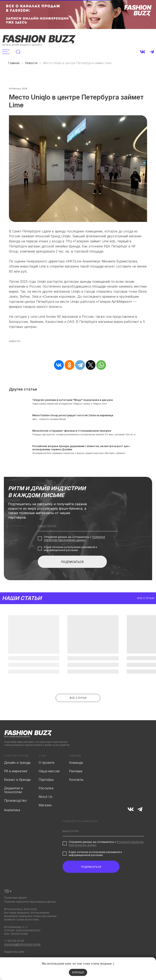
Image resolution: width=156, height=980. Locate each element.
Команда (76, 765)
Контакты (76, 782)
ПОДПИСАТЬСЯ (72, 564)
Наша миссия (49, 773)
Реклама (76, 773)
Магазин (45, 807)
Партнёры (46, 782)
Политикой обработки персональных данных (74, 540)
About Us (45, 799)
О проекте (47, 765)
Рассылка (46, 790)
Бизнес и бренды (17, 782)
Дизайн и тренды (17, 765)
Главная (14, 63)
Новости (31, 63)
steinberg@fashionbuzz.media (22, 946)
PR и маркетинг (16, 773)
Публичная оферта (15, 900)
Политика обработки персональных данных (30, 904)
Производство (15, 802)
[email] (78, 528)
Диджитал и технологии (14, 792)
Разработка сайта (14, 954)
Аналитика (12, 812)
